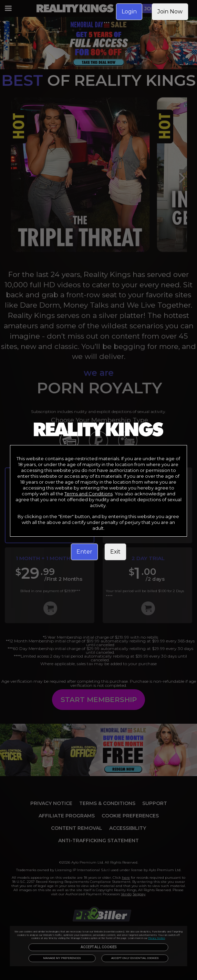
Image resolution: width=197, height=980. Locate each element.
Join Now (170, 12)
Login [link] (129, 12)
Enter (84, 552)
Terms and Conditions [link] (89, 494)
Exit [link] (115, 552)
